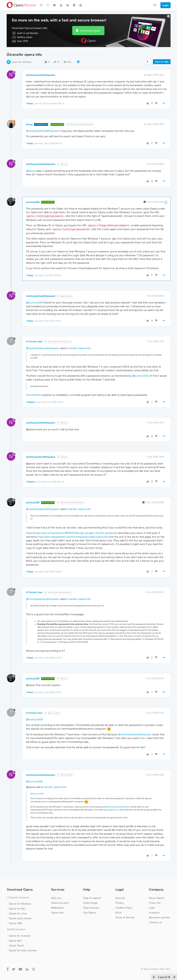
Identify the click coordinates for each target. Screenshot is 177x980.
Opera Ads (57, 913)
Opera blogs (90, 903)
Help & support (92, 898)
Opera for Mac (17, 909)
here (142, 738)
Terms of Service (125, 917)
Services (58, 889)
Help (87, 889)
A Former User (34, 341)
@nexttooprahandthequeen (80, 124)
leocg (29, 124)
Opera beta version (20, 918)
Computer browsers (18, 897)
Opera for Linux (18, 913)
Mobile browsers (16, 929)
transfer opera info (79, 348)
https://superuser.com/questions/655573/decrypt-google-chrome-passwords (72, 533)
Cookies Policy (124, 908)
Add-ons (56, 898)
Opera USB (15, 923)
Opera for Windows (22, 62)
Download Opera (90, 31)
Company (156, 889)
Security (120, 898)
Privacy (120, 903)
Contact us (155, 922)
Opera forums (91, 908)
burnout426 (33, 202)
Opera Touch (16, 945)
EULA (118, 913)
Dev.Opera (89, 913)
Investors (154, 913)
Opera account (60, 903)
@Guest (62, 423)
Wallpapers (58, 908)
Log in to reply (162, 62)
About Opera (157, 898)
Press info (155, 903)
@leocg (62, 164)
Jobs (152, 908)
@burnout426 (65, 296)
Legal (120, 889)
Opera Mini (15, 941)
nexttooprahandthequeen (41, 75)
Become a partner (159, 917)
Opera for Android (20, 936)
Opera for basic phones (23, 950)
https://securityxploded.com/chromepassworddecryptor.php (73, 537)
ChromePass (33, 395)
